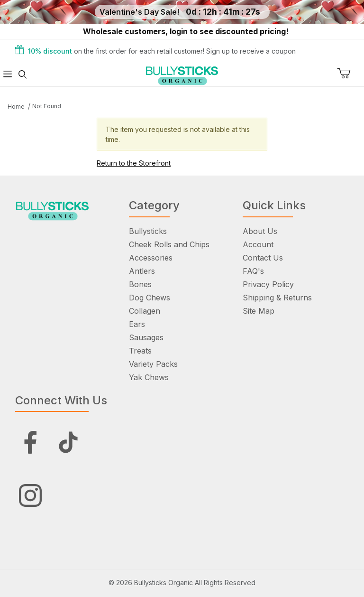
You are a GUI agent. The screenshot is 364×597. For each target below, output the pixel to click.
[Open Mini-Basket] (350, 74)
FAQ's (253, 271)
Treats (140, 351)
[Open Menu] (8, 74)
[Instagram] (30, 495)
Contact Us (263, 258)
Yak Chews (149, 377)
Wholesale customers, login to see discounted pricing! (186, 31)
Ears (137, 324)
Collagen (145, 311)
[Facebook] (30, 442)
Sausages (146, 337)
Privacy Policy (268, 284)
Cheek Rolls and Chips (169, 244)
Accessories (151, 258)
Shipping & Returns (277, 298)
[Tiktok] (68, 442)
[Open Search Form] (23, 74)
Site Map (259, 311)
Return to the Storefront (134, 163)
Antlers (142, 271)
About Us (260, 231)
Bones (140, 284)
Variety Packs (153, 364)
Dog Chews (150, 298)
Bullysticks (148, 231)
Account (258, 244)
